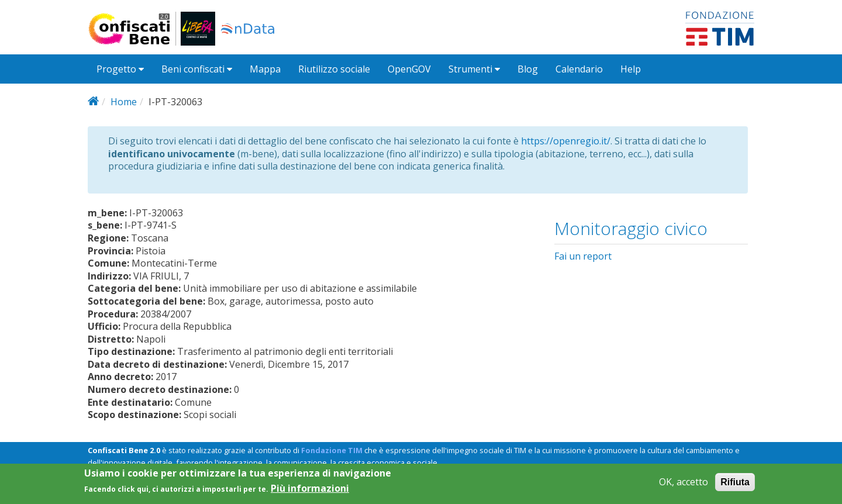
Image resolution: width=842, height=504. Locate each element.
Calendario (579, 69)
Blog (528, 69)
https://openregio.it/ (566, 141)
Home (124, 102)
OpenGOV (409, 69)
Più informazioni (310, 491)
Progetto (120, 69)
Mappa (265, 69)
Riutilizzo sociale (334, 69)
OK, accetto (684, 485)
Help (631, 69)
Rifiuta (735, 485)
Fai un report (583, 256)
